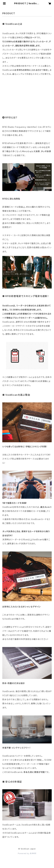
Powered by (27, 853)
